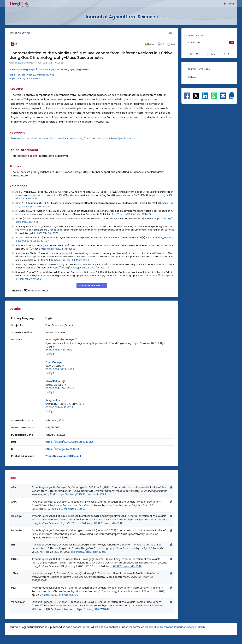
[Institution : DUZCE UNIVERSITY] (56, 385)
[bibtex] (149, 44)
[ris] (161, 44)
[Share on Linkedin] (205, 97)
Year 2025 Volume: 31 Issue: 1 (63, 456)
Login (232, 4)
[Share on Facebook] (187, 97)
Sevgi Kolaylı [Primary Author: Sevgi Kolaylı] (53, 400)
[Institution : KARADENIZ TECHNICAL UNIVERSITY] (65, 404)
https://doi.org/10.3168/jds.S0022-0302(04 (76, 268)
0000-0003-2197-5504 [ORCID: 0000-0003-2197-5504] (59, 350)
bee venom (18, 138)
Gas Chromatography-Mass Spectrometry (109, 138)
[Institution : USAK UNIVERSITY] (55, 366)
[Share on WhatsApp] (214, 97)
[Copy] (171, 487)
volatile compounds (70, 138)
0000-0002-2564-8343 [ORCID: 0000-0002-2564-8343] (60, 388)
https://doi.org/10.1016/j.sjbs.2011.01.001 (132, 214)
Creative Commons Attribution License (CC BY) (178, 627)
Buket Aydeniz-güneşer (23, 69)
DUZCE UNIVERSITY (56, 385)
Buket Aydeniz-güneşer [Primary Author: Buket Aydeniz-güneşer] (61, 340)
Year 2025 (17, 63)
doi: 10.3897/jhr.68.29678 (45, 233)
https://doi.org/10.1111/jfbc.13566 (58, 249)
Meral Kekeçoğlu (65, 69)
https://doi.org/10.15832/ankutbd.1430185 (32, 75)
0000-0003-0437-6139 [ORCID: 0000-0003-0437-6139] (59, 407)
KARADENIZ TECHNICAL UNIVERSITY (65, 404)
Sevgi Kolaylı (82, 69)
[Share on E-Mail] (223, 97)
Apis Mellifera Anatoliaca (42, 138)
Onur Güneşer (46, 69)
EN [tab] (171, 33)
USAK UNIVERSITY (55, 366)
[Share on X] (196, 95)
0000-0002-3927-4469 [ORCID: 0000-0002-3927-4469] (60, 369)
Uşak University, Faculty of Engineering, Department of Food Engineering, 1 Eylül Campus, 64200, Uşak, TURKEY (106, 345)
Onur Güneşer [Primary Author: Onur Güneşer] (54, 362)
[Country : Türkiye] (50, 354)
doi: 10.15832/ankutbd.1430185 (88, 552)
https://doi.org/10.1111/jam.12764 (72, 260)
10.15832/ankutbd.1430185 (127, 566)
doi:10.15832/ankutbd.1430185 (69, 509)
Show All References (90, 285)
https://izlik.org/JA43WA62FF (25, 78)
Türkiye (50, 354)
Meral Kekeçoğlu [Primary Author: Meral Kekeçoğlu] (56, 381)
